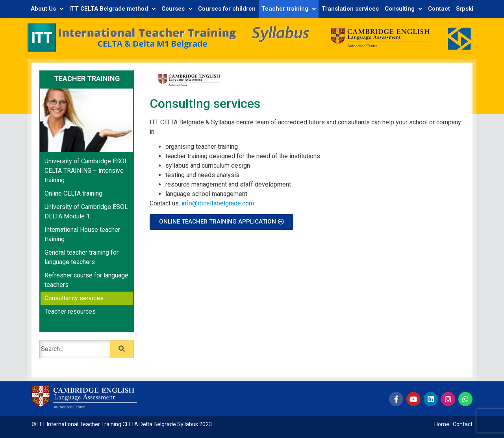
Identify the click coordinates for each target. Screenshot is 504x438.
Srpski (465, 9)
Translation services (350, 9)
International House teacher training (82, 234)
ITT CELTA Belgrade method (112, 9)
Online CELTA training (73, 193)
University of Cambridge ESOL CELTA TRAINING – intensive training (86, 171)
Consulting (403, 9)
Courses (177, 9)
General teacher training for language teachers (82, 257)
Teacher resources (70, 311)
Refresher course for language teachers (86, 280)
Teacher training (289, 9)
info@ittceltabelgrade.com (218, 203)
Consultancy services (74, 298)
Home (442, 424)
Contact (439, 9)
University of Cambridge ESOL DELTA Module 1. (86, 212)
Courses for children (227, 9)
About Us (47, 9)
